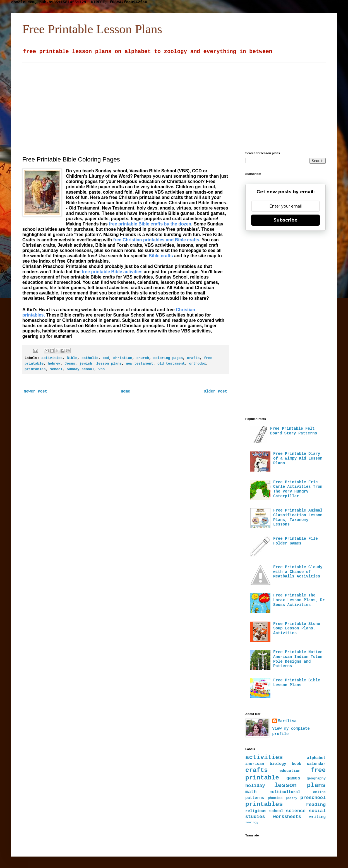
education (290, 771)
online (319, 792)
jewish (86, 364)
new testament (140, 364)
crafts (193, 358)
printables (35, 369)
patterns (255, 798)
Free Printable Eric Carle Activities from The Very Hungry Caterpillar (298, 489)
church (143, 358)
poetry (292, 798)
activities (52, 358)
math (251, 792)
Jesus (70, 364)
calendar (316, 764)
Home (126, 391)
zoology (252, 822)
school (56, 369)
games (293, 778)
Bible (72, 358)
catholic (90, 358)
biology (278, 764)
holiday (255, 786)
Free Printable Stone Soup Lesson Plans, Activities (297, 629)
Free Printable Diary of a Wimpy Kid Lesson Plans (298, 458)
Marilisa (287, 721)
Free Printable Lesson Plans (92, 29)
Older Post (215, 391)
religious (256, 811)
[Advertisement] (154, 102)
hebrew (54, 364)
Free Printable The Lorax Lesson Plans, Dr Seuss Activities (299, 600)
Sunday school (80, 369)
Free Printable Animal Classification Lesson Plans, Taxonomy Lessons (298, 517)
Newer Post (35, 391)
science (296, 811)
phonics (275, 798)
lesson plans (109, 364)
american (255, 764)
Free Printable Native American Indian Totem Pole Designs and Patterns (298, 659)
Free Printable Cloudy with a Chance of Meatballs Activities (298, 572)
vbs (102, 369)
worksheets (287, 817)
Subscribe (285, 220)
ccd (106, 358)
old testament (171, 364)
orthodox (198, 364)
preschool (313, 798)
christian (123, 358)
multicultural (285, 792)
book (297, 764)
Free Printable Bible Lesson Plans (297, 683)
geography (316, 779)
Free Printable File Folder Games (296, 541)
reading (316, 805)
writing (317, 817)
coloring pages (168, 358)
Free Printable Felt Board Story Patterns (294, 431)
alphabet (316, 758)
